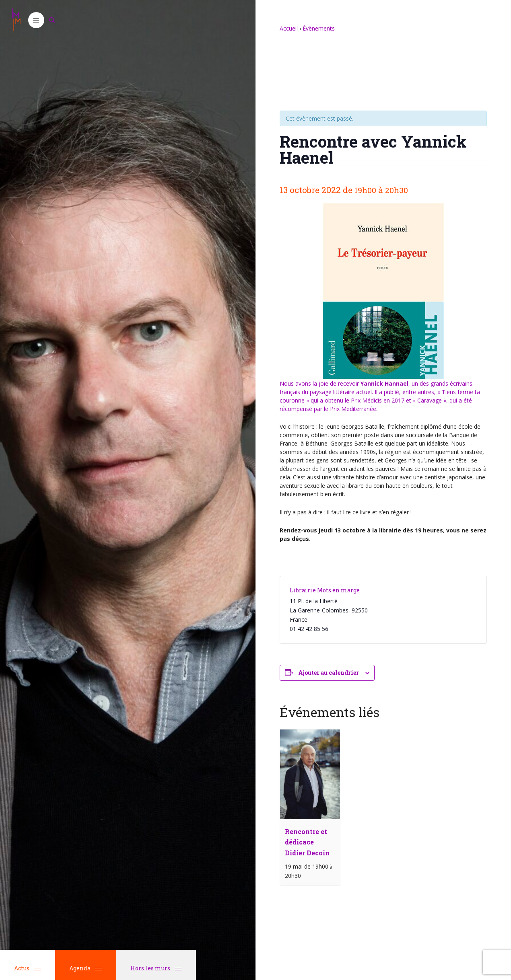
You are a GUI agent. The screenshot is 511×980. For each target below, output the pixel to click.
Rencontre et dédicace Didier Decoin (307, 842)
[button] (36, 20)
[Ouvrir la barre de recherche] (52, 20)
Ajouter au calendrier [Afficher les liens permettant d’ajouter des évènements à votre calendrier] (329, 673)
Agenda (86, 968)
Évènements (319, 28)
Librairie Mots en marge (325, 590)
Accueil (289, 28)
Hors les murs (156, 968)
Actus (28, 968)
